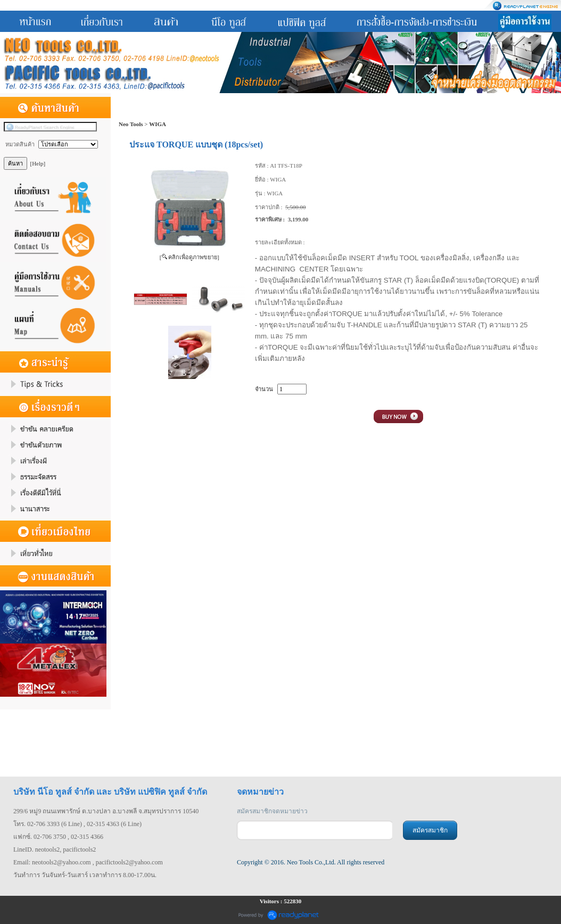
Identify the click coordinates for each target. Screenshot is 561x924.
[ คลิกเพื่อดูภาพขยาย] (189, 257)
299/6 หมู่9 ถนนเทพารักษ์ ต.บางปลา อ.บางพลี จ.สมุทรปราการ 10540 (106, 811)
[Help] (38, 163)
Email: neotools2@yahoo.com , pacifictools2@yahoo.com (88, 862)
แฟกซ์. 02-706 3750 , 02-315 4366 (58, 837)
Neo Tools (131, 124)
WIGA (158, 124)
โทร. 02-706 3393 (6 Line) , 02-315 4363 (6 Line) (77, 824)
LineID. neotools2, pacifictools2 (55, 849)
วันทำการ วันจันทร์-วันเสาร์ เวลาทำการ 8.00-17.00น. (85, 875)
